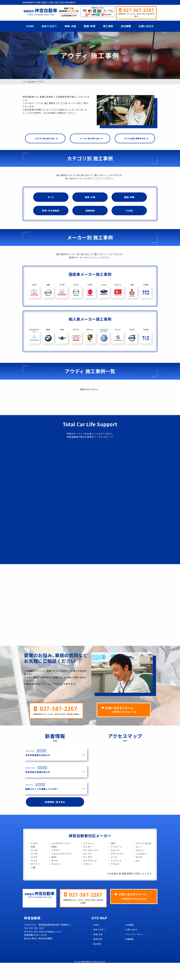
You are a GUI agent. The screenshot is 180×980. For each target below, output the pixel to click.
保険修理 (90, 213)
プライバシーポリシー (137, 951)
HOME (30, 26)
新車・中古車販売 (51, 213)
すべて (51, 198)
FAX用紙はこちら (54, 949)
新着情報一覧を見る (55, 819)
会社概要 (126, 26)
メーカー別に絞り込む (90, 139)
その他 (129, 213)
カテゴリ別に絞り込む (45, 139)
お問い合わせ (146, 26)
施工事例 (108, 26)
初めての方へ (49, 26)
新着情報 (130, 956)
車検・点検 (70, 26)
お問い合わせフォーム (126, 725)
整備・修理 (90, 26)
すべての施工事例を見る (135, 139)
